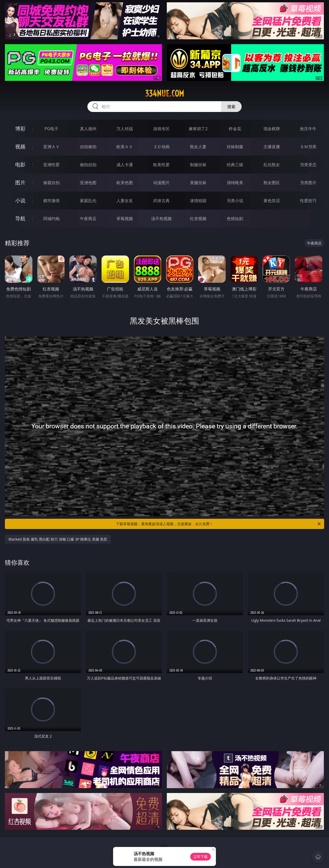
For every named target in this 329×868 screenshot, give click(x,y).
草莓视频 (125, 219)
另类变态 (308, 165)
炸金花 (235, 129)
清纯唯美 (235, 183)
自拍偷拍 (88, 147)
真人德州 (88, 129)
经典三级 (235, 165)
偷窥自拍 (51, 183)
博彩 (20, 129)
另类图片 (308, 183)
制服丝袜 (198, 165)
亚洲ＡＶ (51, 147)
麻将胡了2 (198, 129)
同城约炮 (51, 219)
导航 (20, 218)
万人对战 (125, 129)
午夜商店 (88, 219)
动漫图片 (161, 183)
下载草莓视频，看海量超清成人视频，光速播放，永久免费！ (219, 524)
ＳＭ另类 (308, 147)
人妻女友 (125, 201)
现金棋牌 (272, 129)
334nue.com (164, 93)
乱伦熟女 (272, 165)
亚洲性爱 (51, 165)
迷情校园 (198, 201)
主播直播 (272, 147)
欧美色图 (125, 183)
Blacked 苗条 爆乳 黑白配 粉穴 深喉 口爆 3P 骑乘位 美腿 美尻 (58, 539)
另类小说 (235, 201)
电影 (20, 164)
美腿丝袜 (198, 183)
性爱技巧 (308, 201)
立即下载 (200, 857)
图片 (20, 182)
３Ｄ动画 (161, 147)
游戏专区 (161, 129)
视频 (20, 147)
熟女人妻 (198, 147)
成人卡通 (125, 165)
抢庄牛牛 (308, 129)
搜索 (231, 107)
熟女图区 (272, 183)
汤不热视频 (161, 219)
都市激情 (51, 201)
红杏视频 (198, 219)
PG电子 (51, 129)
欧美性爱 (161, 165)
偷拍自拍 (88, 165)
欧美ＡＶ (125, 147)
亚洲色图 (88, 183)
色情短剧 (235, 219)
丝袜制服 (235, 147)
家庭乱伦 (88, 201)
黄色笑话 (272, 201)
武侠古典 (161, 201)
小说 (20, 200)
